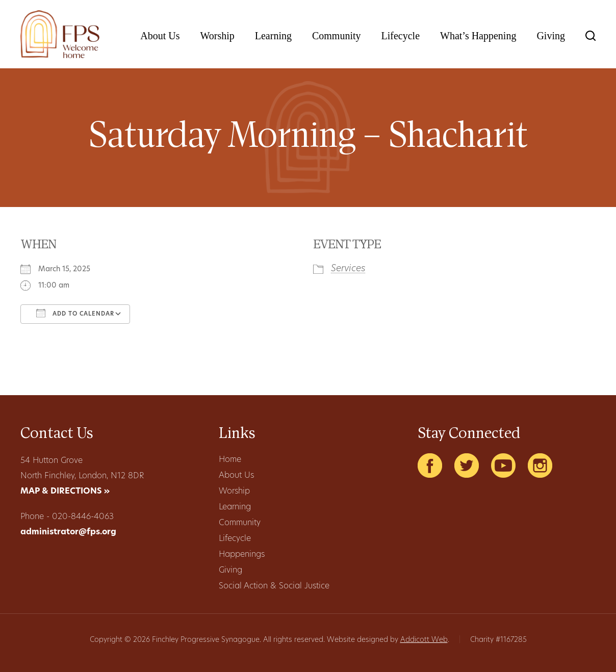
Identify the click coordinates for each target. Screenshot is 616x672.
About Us (160, 36)
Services (348, 269)
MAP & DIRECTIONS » (65, 492)
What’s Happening (478, 36)
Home (230, 460)
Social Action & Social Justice (274, 586)
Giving (551, 36)
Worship (217, 36)
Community (337, 36)
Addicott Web (424, 640)
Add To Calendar (75, 313)
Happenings (242, 555)
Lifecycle (401, 36)
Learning (273, 36)
